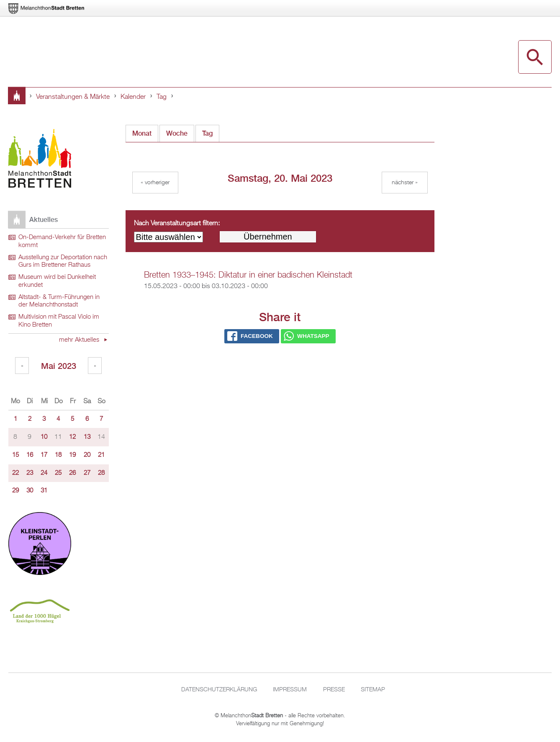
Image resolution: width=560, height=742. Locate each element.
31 (44, 491)
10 (44, 437)
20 (87, 455)
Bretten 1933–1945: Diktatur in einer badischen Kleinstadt (248, 275)
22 (15, 473)
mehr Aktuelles (80, 340)
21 (101, 455)
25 (58, 473)
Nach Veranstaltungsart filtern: (177, 224)
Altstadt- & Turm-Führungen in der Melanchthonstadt (59, 301)
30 (30, 491)
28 (101, 473)
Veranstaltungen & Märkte (73, 97)
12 (72, 437)
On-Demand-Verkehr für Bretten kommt (62, 241)
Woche (177, 133)
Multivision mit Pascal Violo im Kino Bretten (59, 321)
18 (58, 455)
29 (15, 491)
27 (87, 473)
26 (72, 473)
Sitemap (373, 690)
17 (44, 455)
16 (30, 455)
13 (87, 437)
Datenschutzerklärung (219, 690)
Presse (334, 690)
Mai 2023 (59, 366)
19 (72, 455)
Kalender (133, 97)
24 (44, 473)
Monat (142, 133)
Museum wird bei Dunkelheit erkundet (57, 281)
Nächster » (405, 183)
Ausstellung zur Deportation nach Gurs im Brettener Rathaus (63, 262)
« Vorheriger (155, 183)
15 (15, 455)
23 (30, 473)
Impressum (290, 690)
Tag (162, 97)
